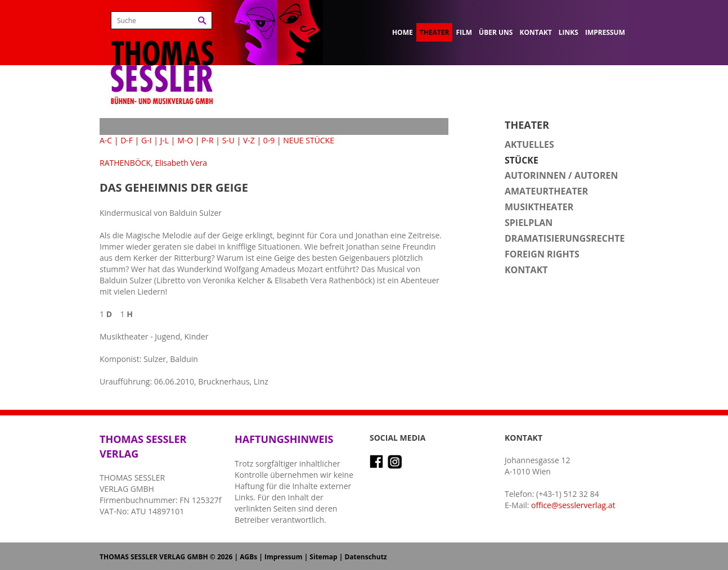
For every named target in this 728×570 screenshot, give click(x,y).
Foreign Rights (542, 254)
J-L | (168, 140)
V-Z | (252, 140)
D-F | (130, 140)
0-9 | (272, 140)
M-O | (188, 140)
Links (569, 32)
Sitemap (323, 557)
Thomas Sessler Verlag (162, 56)
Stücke (522, 160)
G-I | (150, 140)
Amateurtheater (546, 191)
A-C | (109, 140)
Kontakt (535, 32)
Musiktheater (539, 207)
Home (403, 32)
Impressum (605, 32)
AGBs (248, 557)
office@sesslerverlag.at (573, 505)
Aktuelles (529, 144)
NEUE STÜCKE (309, 140)
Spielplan (529, 223)
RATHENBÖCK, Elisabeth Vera (153, 163)
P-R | (211, 140)
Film (464, 32)
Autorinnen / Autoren (561, 175)
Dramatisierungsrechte (565, 238)
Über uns (496, 32)
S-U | (232, 140)
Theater (435, 32)
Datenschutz (365, 557)
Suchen (202, 21)
